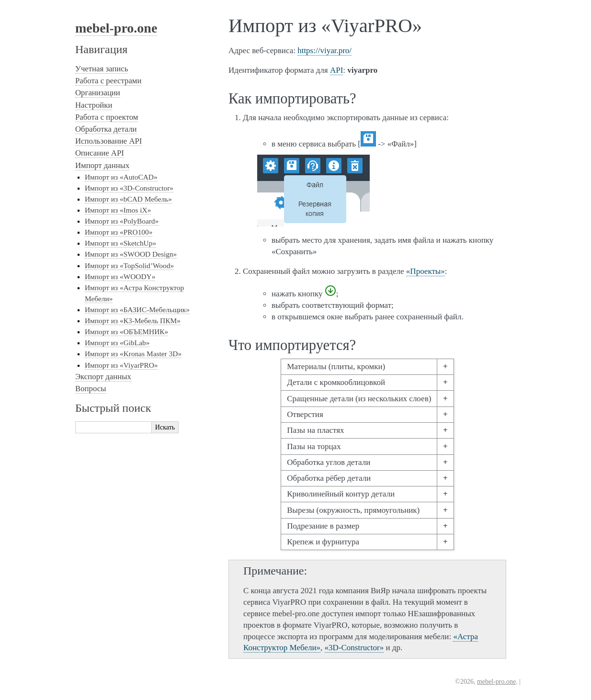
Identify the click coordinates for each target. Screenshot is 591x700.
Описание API (100, 153)
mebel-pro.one (116, 28)
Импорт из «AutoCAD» (121, 177)
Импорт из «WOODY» (120, 277)
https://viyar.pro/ (324, 51)
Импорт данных (102, 165)
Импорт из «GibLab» (117, 343)
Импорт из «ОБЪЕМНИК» (126, 332)
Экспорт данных (103, 377)
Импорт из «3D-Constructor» (129, 188)
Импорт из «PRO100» (119, 232)
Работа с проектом (107, 117)
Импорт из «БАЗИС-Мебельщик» (137, 310)
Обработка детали (106, 129)
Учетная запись (102, 69)
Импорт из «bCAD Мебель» (128, 199)
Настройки (94, 105)
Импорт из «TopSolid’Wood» (129, 265)
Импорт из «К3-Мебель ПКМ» (133, 321)
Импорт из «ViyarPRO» (121, 365)
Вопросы (91, 389)
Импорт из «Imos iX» (118, 210)
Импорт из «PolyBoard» (122, 221)
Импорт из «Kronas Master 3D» (133, 354)
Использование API (108, 141)
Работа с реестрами (108, 81)
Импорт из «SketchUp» (120, 243)
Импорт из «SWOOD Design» (131, 254)
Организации (98, 93)
